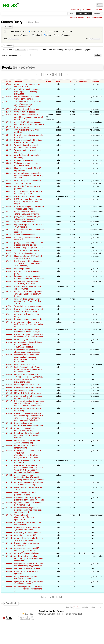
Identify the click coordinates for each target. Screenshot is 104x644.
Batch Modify (12, 603)
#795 (8, 122)
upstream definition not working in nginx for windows (29, 504)
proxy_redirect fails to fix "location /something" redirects (29, 539)
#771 (8, 102)
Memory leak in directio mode (27, 196)
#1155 (9, 503)
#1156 (9, 508)
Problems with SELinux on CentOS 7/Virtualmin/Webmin (29, 529)
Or (87, 39)
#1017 (9, 334)
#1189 (9, 527)
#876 (8, 199)
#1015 (9, 322)
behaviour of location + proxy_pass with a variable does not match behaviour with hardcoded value (29, 403)
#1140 (9, 493)
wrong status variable (24, 390)
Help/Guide (86, 10)
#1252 (9, 587)
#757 (8, 89)
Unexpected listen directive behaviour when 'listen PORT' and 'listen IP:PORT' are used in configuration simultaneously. (29, 469)
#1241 (9, 576)
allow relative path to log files (27, 109)
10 (64, 74)
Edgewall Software (27, 619)
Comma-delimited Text (49, 614)
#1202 (9, 553)
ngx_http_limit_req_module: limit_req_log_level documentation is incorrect (29, 558)
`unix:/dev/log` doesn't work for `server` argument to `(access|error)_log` (28, 104)
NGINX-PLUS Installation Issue (27, 569)
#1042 (9, 367)
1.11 (81, 515)
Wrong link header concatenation (28, 306)
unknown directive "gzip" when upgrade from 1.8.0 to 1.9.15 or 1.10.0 (28, 301)
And (6, 39)
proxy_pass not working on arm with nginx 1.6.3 (28, 85)
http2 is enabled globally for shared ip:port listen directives (27, 351)
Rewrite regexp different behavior (29, 533)
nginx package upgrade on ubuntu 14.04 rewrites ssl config (29, 483)
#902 (8, 225)
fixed (25, 32)
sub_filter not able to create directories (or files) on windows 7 (29, 376)
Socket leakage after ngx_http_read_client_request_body (29, 424)
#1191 (9, 533)
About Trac (98, 10)
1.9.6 (81, 160)
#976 (8, 299)
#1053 (9, 385)
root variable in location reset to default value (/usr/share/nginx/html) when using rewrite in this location (28, 454)
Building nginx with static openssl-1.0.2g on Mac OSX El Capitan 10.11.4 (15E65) (29, 263)
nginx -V (88, 50)
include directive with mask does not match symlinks (28, 397)
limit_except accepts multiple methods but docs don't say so (27, 331)
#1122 (9, 475)
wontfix (44, 32)
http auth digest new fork (25, 160)
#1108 (9, 433)
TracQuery (77, 607)
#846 (8, 181)
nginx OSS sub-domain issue (27, 553)
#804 (8, 135)
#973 (8, 281)
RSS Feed (29, 614)
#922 (8, 243)
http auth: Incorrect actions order (28, 319)
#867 (8, 191)
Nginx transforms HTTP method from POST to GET (28, 257)
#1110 (9, 446)
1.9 (80, 207)
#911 (8, 230)
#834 (8, 168)
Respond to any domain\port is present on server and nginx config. (29, 499)
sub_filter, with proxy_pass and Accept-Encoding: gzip (27, 442)
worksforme (68, 32)
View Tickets (84, 14)
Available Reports (77, 18)
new (58, 35)
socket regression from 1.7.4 (27, 385)
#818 (8, 155)
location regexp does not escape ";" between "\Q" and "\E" (29, 192)
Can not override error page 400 (28, 387)
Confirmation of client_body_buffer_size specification (24, 517)
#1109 (9, 441)
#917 (8, 237)
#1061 (9, 387)
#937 (8, 253)
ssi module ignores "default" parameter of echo (26, 494)
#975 (8, 292)
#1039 (9, 355)
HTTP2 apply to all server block (28, 181)
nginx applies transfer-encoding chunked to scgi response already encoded (29, 175)
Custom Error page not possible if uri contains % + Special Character (29, 336)
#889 (8, 217)
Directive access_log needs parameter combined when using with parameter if (28, 510)
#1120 (9, 460)
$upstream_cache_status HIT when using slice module (27, 549)
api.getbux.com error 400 (25, 535)
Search (97, 14)
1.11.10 (82, 553)
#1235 (9, 571)
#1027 (9, 340)
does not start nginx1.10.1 (26, 364)
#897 (8, 222)
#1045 (9, 375)
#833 (8, 163)
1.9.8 (81, 181)
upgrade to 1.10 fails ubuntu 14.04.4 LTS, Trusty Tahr (26, 283)
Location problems (22, 269)
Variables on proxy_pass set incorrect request (26, 164)
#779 (8, 109)
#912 (8, 235)
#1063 (9, 390)
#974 (8, 287)
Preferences (75, 10)
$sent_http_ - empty (23, 183)
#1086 (9, 413)
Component (94, 81)
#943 (8, 256)
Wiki (72, 14)
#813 (8, 140)
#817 (8, 150)
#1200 (9, 548)
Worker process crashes (25, 235)
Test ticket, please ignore (25, 253)
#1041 (9, 364)
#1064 (9, 393)
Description (68, 50)
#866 (8, 186)
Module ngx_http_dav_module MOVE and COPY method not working (27, 435)
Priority (73, 81)
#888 (8, 212)
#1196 (9, 543)
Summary (18, 81)
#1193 (9, 535)
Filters (9, 27)
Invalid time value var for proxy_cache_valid (25, 381)
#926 (8, 248)
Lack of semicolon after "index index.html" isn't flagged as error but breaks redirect (28, 369)
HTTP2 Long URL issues (25, 340)
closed (49, 35)
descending (34, 50)
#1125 (9, 482)
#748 (8, 84)
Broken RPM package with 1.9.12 (28, 248)
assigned (38, 35)
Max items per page (9, 55)
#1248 (9, 581)
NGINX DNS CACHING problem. (28, 393)
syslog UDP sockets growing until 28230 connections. (29, 583)
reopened (67, 35)
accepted (26, 35)
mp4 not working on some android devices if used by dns (29, 208)
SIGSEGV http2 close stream (27, 250)
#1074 (9, 408)
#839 (8, 173)
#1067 (9, 401)
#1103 (9, 428)
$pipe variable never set (24, 222)
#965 (8, 271)
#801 (8, 130)
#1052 (9, 380)
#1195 (9, 538)
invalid (34, 32)
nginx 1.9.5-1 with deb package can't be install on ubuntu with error (29, 123)
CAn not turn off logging (25, 112)
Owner (49, 81)
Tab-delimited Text (73, 614)
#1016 (9, 329)
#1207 (9, 563)
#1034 (9, 350)
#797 (8, 127)
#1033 (9, 342)
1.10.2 (82, 441)
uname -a (79, 50)
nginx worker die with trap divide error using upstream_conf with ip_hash (28, 294)
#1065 (9, 396)
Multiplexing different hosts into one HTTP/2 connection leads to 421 (28, 589)
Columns (9, 46)
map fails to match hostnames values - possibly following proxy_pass (27, 92)
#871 (8, 196)
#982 (8, 314)
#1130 (9, 487)
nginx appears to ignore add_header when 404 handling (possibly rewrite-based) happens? (29, 477)
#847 (8, 183)
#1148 (9, 498)
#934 (8, 250)
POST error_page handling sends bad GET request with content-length (28, 201)
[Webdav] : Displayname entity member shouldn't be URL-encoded (29, 278)
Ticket (8, 81)
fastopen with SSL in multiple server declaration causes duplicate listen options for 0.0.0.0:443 (27, 358)
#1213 (9, 569)
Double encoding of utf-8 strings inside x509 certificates (28, 141)
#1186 (9, 522)
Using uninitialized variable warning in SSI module (26, 578)
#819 (8, 160)
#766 (8, 97)
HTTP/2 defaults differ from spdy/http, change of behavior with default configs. (29, 117)
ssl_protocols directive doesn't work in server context (27, 98)
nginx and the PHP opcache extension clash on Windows (27, 213)
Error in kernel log (22, 127)
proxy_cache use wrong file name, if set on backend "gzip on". (29, 244)
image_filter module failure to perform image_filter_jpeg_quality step (29, 324)
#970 (8, 276)
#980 (8, 309)
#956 (8, 269)
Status (17, 35)
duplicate (55, 32)
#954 (8, 261)
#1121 (9, 465)
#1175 (9, 515)
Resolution (15, 32)
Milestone (83, 81)
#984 (8, 319)
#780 (8, 112)
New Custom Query (94, 18)
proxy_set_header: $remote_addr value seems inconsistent (28, 218)
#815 (8, 145)
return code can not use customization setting (24, 429)
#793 (8, 115)
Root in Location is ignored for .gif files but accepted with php (29, 310)
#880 (8, 207)
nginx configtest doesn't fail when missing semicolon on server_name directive (29, 345)
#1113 (9, 451)
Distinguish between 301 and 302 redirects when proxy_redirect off (29, 565)
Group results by (8, 50)
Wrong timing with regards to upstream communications (27, 146)
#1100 (9, 423)
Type (58, 81)
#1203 (9, 556)
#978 (8, 306)
